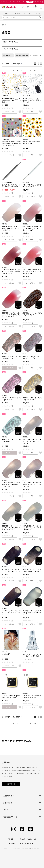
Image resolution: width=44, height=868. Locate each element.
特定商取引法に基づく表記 (28, 839)
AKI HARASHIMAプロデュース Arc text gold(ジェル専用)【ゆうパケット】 (11, 100)
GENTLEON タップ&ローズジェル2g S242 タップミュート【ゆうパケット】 (11, 272)
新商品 (17, 13)
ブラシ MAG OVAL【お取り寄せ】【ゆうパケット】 (32, 186)
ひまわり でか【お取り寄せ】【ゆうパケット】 (32, 142)
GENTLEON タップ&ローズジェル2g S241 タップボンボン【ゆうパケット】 (32, 272)
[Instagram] (14, 829)
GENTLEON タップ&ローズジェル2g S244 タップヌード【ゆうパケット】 (11, 228)
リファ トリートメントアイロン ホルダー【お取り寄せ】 (32, 655)
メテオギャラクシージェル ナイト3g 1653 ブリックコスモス (11, 613)
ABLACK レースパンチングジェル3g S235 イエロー (32, 399)
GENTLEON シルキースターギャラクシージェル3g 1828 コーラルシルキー (11, 484)
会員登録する (11, 784)
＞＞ (35, 70)
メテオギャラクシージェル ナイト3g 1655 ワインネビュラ (11, 570)
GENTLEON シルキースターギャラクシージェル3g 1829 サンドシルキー (32, 441)
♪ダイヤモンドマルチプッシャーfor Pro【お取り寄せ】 (11, 186)
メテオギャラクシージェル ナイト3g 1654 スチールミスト (32, 570)
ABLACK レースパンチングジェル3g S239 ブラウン (32, 314)
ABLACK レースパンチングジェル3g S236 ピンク (12, 399)
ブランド (37, 13)
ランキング (7, 13)
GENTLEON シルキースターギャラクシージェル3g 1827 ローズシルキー (32, 484)
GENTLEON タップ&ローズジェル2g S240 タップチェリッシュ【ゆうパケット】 (11, 315)
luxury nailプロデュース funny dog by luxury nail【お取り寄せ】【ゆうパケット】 (11, 143)
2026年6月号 (6, 654)
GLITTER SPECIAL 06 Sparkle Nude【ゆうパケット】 (11, 696)
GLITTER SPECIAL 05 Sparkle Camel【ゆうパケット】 (32, 696)
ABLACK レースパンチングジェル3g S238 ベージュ (12, 357)
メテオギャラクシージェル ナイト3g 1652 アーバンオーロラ (32, 613)
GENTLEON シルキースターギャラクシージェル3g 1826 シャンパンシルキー (11, 528)
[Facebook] (22, 829)
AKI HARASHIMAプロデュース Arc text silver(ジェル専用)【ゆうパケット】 (32, 100)
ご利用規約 (11, 843)
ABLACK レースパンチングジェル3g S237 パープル (32, 357)
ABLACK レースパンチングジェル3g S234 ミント (12, 440)
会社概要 (11, 839)
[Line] (31, 829)
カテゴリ (27, 13)
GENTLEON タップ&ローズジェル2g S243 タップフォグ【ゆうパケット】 (32, 228)
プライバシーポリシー (27, 843)
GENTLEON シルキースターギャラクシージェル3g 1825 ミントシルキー (32, 528)
